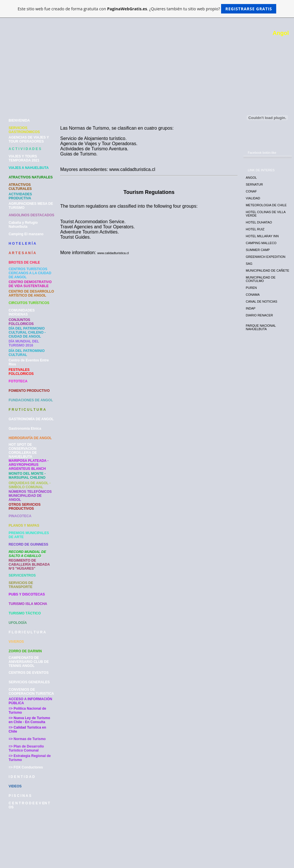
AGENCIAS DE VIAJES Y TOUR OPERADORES (29, 139)
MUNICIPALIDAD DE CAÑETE (267, 270)
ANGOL (251, 178)
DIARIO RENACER (259, 315)
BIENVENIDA (19, 120)
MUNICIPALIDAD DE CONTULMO (261, 279)
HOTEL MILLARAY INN (262, 236)
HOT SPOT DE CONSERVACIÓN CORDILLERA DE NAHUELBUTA (23, 451)
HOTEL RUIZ (255, 229)
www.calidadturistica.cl (113, 253)
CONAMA (253, 295)
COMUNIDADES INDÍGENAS (22, 312)
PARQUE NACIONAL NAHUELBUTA (261, 327)
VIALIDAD (253, 198)
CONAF (251, 191)
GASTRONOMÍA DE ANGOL (31, 419)
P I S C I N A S (20, 796)
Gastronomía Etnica (25, 429)
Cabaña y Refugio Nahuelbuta (23, 225)
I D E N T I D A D (22, 777)
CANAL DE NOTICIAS (262, 301)
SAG (249, 264)
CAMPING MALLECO (261, 243)
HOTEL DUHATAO (259, 222)
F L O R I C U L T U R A (27, 632)
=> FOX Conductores (26, 767)
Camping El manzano (26, 234)
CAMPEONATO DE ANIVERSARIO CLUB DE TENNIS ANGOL (29, 662)
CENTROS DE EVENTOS (29, 673)
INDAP (251, 308)
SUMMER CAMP (258, 250)
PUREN (251, 288)
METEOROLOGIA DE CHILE (266, 205)
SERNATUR (254, 184)
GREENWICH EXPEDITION (266, 257)
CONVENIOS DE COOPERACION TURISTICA (31, 692)
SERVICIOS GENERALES (29, 682)
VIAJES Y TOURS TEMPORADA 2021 (24, 158)
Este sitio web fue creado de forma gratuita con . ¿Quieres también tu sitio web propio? (147, 9)
